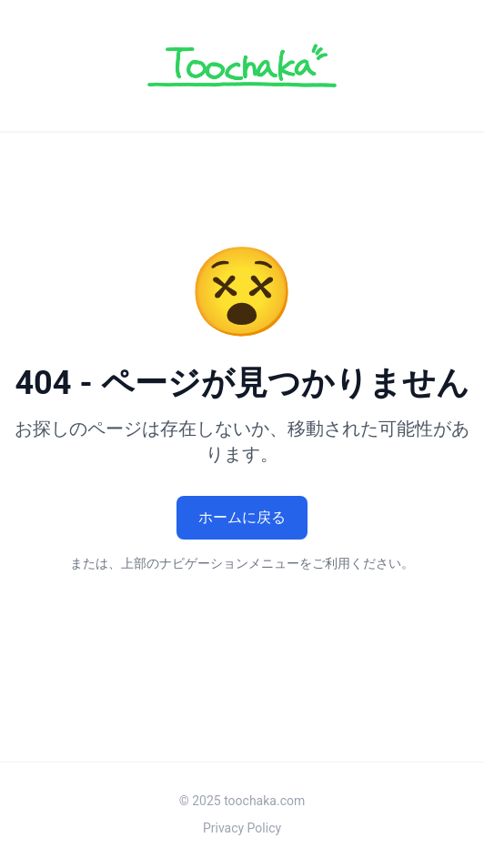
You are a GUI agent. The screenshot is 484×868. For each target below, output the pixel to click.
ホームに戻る (242, 517)
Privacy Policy (242, 828)
